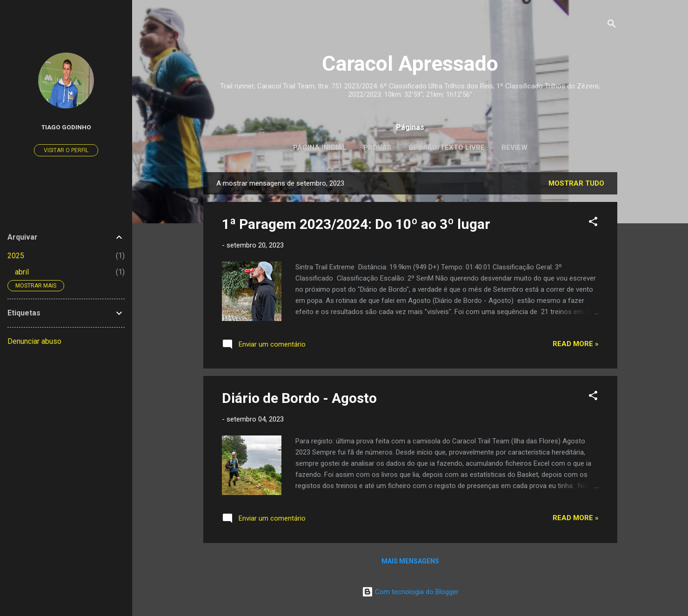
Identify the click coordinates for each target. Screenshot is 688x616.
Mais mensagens (410, 561)
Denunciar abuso (34, 341)
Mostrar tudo (576, 183)
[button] (593, 223)
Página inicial (320, 147)
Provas (377, 147)
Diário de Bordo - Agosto (299, 398)
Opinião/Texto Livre (447, 147)
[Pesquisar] (612, 25)
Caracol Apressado (410, 64)
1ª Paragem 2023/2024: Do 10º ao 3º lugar (356, 224)
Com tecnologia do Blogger (410, 592)
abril (22, 272)
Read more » (576, 344)
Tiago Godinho (66, 127)
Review (514, 147)
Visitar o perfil (66, 150)
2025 (16, 256)
